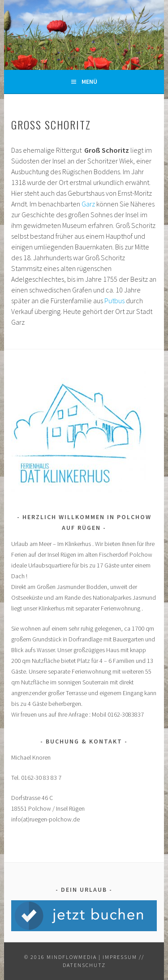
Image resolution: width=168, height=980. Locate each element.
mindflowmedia (72, 957)
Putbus (114, 301)
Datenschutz (84, 965)
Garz (89, 204)
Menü (89, 82)
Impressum (120, 957)
